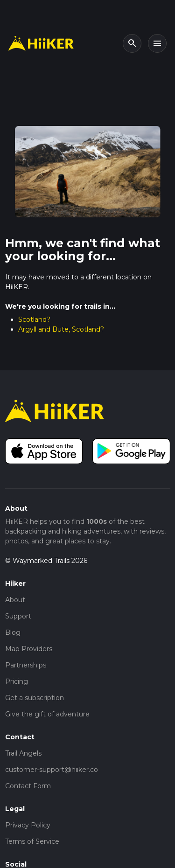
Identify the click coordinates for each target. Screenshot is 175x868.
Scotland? (34, 319)
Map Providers (29, 649)
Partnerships (26, 665)
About (15, 600)
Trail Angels (23, 753)
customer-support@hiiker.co (52, 770)
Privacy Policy (28, 825)
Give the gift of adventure (47, 714)
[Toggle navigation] (157, 43)
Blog (13, 632)
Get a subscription (35, 698)
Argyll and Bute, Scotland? (61, 329)
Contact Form (28, 786)
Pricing (17, 681)
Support (18, 616)
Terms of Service (32, 841)
